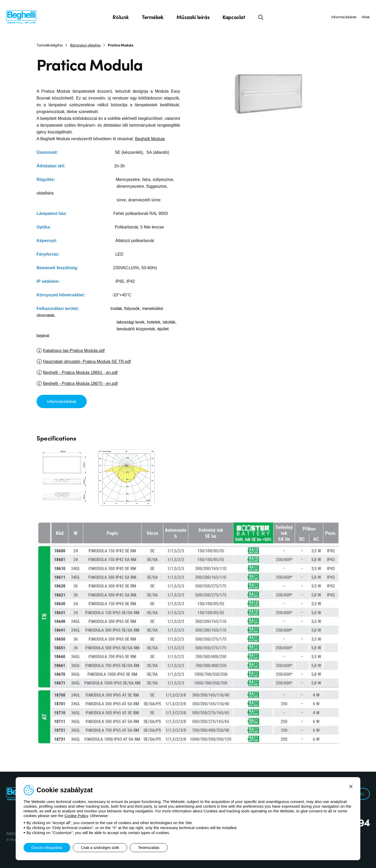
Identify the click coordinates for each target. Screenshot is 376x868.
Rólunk (121, 17)
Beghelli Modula (150, 139)
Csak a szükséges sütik (100, 848)
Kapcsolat (234, 17)
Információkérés (344, 17)
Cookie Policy (76, 816)
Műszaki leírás (193, 17)
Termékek (153, 17)
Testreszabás (149, 848)
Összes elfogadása (47, 848)
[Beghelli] (21, 17)
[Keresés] (261, 17)
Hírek (366, 17)
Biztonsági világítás (85, 45)
